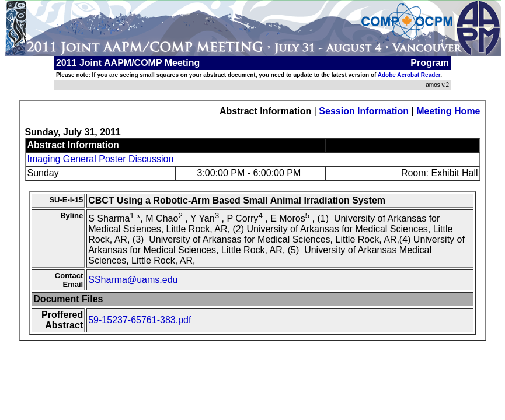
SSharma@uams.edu (133, 280)
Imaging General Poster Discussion (101, 159)
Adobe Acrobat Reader (409, 75)
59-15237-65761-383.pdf (140, 320)
